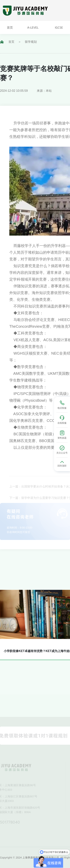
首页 (11, 42)
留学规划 (31, 42)
